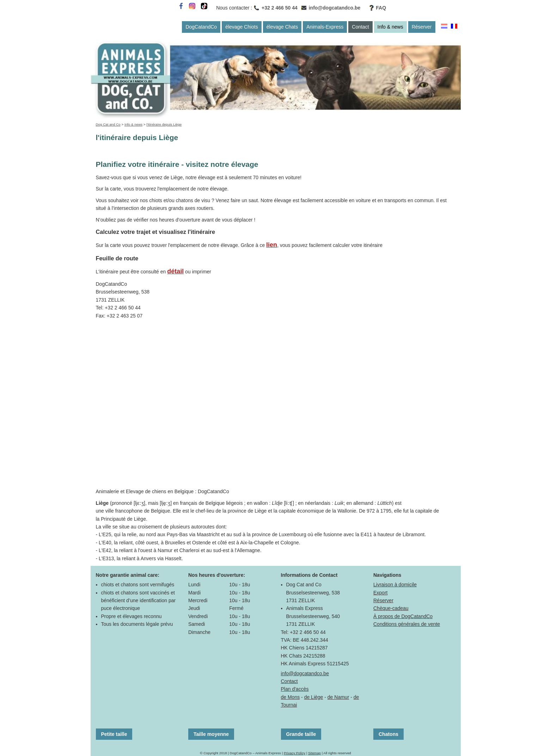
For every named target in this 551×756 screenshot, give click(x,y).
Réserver (422, 27)
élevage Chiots (242, 27)
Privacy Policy (295, 753)
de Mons (290, 697)
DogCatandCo (201, 27)
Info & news (390, 27)
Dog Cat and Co (108, 124)
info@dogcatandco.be (335, 8)
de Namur (338, 697)
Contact (360, 27)
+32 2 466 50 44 (280, 8)
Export (380, 593)
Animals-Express (325, 27)
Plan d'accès (295, 689)
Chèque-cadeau (391, 608)
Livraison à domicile (395, 585)
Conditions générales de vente (407, 624)
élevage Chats (282, 27)
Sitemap (314, 753)
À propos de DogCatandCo (403, 616)
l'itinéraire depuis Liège (164, 124)
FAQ (381, 8)
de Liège (314, 697)
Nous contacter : (234, 8)
